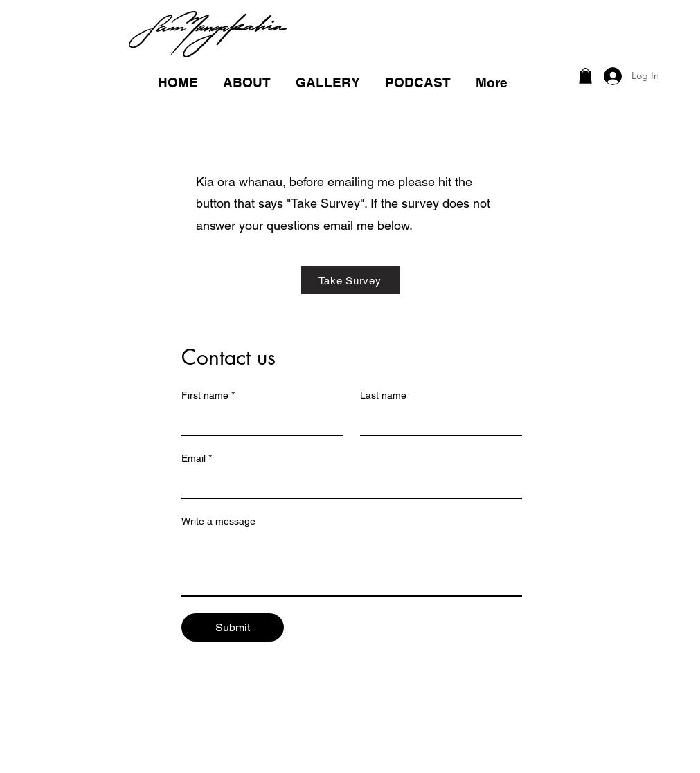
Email (197, 458)
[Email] (348, 484)
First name (208, 395)
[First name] (258, 421)
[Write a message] (352, 564)
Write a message (218, 521)
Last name (383, 395)
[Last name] (437, 421)
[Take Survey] (350, 280)
